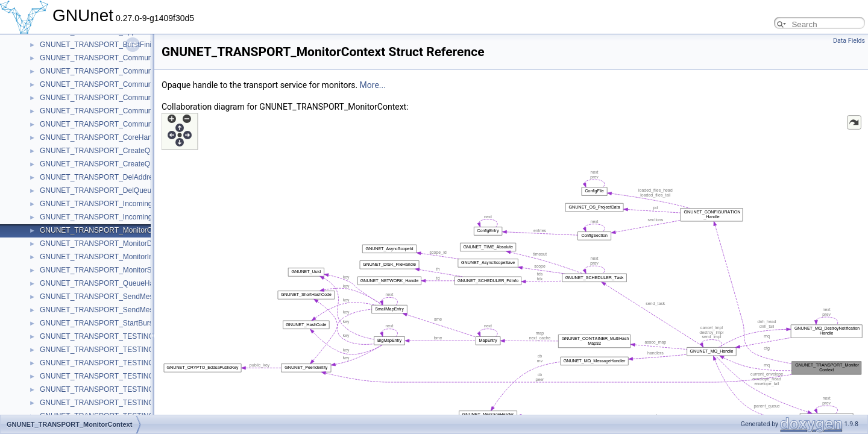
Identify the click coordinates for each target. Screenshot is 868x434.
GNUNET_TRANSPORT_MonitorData (101, 244)
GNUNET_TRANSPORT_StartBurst (97, 323)
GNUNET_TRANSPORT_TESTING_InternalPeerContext (131, 389)
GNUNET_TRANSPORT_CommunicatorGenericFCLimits (132, 98)
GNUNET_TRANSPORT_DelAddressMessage (115, 177)
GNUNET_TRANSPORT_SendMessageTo (108, 297)
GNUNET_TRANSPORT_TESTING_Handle (111, 376)
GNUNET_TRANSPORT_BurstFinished (103, 45)
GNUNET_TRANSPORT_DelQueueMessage (112, 190)
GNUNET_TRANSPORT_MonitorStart (101, 270)
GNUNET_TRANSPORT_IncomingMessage (111, 204)
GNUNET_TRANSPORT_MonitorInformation (112, 257)
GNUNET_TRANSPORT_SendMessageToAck (114, 310)
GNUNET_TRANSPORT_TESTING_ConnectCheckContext (135, 336)
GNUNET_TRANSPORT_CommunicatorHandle (116, 124)
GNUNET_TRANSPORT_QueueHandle (104, 283)
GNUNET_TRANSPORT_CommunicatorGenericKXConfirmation (143, 111)
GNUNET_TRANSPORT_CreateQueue (103, 151)
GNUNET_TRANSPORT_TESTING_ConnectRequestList (132, 363)
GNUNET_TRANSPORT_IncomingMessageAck (117, 217)
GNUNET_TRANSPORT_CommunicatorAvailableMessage (134, 58)
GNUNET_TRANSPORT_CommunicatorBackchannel (126, 71)
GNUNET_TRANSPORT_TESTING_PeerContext (119, 403)
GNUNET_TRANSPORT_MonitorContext (106, 230)
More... (373, 85)
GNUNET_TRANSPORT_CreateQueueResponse (119, 164)
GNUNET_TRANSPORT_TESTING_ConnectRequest (126, 350)
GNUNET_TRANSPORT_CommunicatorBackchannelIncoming (140, 84)
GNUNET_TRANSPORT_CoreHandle (101, 137)
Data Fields (849, 41)
